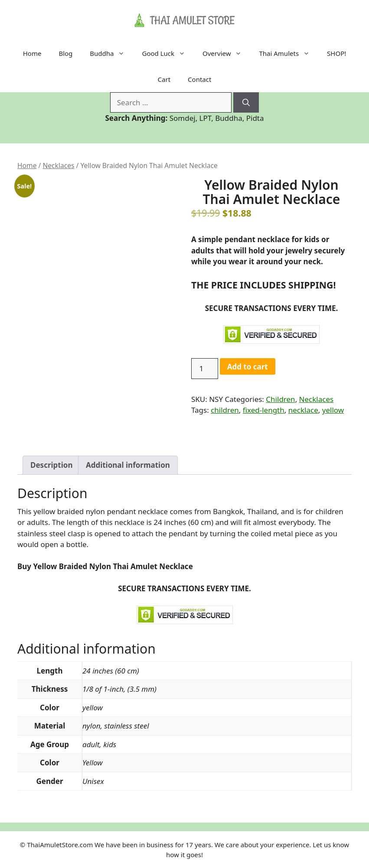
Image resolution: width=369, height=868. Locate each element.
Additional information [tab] (128, 465)
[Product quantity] (205, 369)
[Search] (246, 103)
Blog (65, 53)
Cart (164, 79)
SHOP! (336, 53)
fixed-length (264, 410)
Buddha (111, 53)
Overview (226, 53)
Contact (199, 79)
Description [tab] (51, 465)
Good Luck (168, 53)
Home (32, 53)
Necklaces (58, 165)
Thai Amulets (289, 53)
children (225, 410)
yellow (333, 410)
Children (280, 399)
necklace (303, 410)
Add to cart (248, 367)
